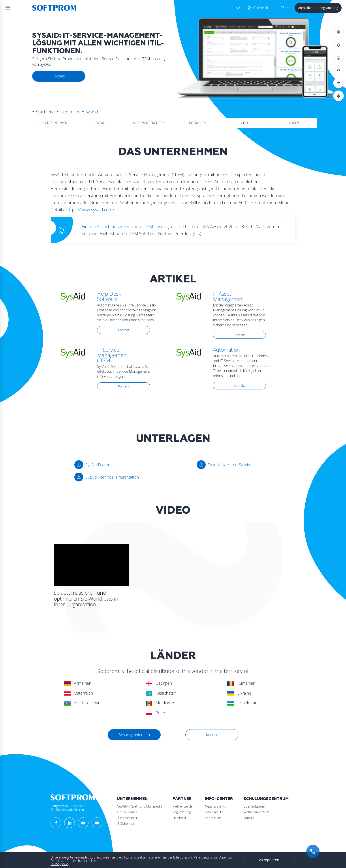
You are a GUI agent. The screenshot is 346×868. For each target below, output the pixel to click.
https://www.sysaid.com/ (90, 210)
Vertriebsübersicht (256, 812)
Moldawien (160, 703)
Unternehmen (132, 799)
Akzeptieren (269, 860)
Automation (226, 350)
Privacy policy (60, 864)
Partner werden (183, 806)
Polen (156, 713)
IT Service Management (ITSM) (113, 355)
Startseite (45, 112)
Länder (293, 123)
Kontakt (123, 330)
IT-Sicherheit (126, 824)
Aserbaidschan (82, 703)
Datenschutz (214, 812)
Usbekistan (242, 703)
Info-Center (219, 799)
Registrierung (329, 8)
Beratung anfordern (134, 735)
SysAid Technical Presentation (112, 477)
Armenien (78, 683)
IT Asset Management (228, 296)
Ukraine (239, 693)
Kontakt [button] (59, 76)
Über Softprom (254, 806)
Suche (237, 8)
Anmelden (305, 8)
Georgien (159, 683)
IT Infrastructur (127, 818)
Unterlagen (197, 123)
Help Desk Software (109, 296)
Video (245, 123)
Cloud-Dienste (127, 812)
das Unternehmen (53, 123)
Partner (182, 799)
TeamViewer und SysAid (229, 465)
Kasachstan (161, 693)
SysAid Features (100, 465)
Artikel (101, 123)
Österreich (260, 8)
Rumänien (241, 683)
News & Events (215, 806)
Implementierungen (149, 123)
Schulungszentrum (266, 799)
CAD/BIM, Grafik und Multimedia (140, 806)
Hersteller (70, 112)
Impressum (213, 818)
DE (282, 8)
